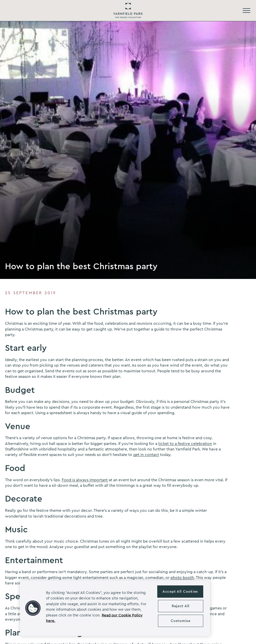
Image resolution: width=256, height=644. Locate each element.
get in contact (146, 455)
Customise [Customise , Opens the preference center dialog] (180, 621)
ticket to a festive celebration (185, 444)
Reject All (181, 606)
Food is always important (85, 480)
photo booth (182, 578)
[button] (33, 608)
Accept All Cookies (180, 592)
